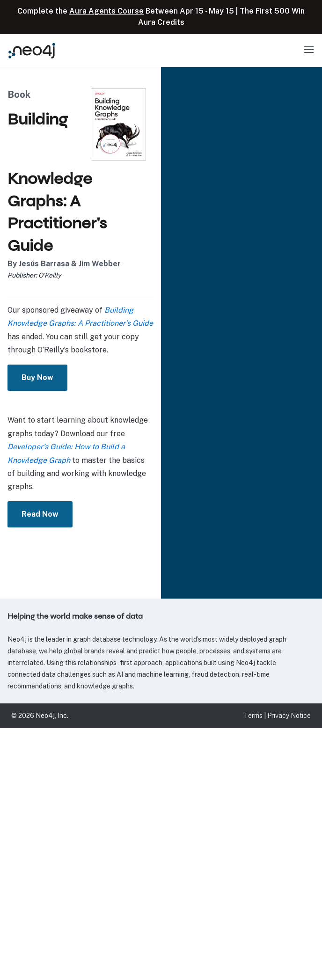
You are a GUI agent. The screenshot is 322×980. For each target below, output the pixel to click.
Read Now (47, 514)
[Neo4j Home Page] (32, 50)
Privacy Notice (289, 716)
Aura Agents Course (106, 11)
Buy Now (44, 377)
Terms (253, 716)
